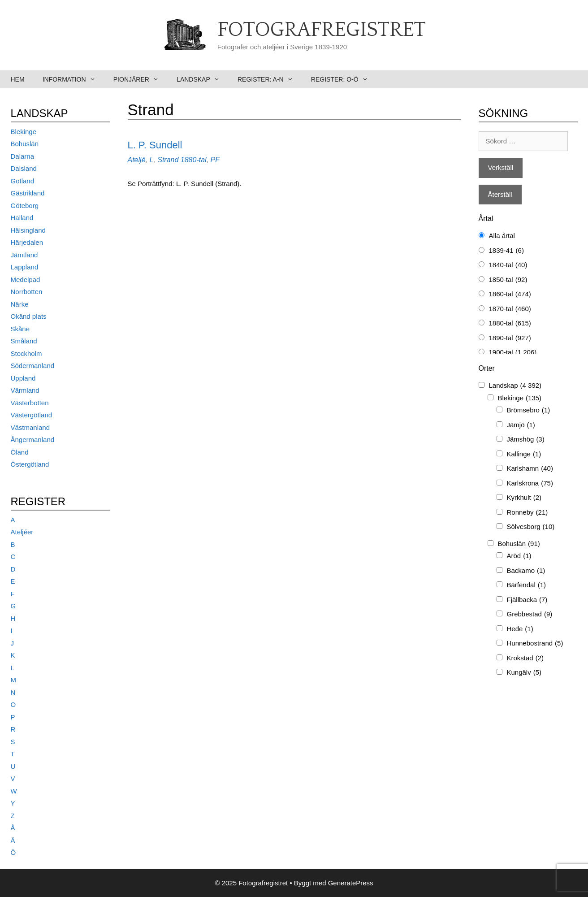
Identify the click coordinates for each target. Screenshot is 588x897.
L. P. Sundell (155, 145)
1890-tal (510, 338)
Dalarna (23, 156)
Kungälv (524, 673)
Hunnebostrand (535, 643)
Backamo (526, 571)
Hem (18, 79)
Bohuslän (25, 144)
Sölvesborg (531, 527)
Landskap (203, 79)
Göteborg (25, 206)
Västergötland (32, 415)
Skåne (20, 329)
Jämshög (526, 440)
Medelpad (26, 279)
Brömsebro (529, 410)
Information (73, 79)
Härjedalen (27, 242)
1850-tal (508, 280)
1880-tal (194, 160)
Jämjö (521, 425)
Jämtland (24, 255)
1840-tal (508, 265)
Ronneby (527, 513)
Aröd (519, 556)
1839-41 (506, 251)
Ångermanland (33, 440)
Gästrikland (28, 193)
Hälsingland (28, 230)
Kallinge (524, 454)
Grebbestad (530, 614)
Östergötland (30, 464)
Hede (520, 629)
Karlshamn (530, 469)
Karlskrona (530, 483)
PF (215, 160)
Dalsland (24, 168)
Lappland (25, 267)
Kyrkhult (524, 498)
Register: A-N (270, 79)
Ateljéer (22, 532)
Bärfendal (527, 585)
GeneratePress (351, 883)
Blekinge (24, 132)
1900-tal (513, 353)
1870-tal (510, 309)
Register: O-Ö (344, 79)
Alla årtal (502, 236)
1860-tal (510, 294)
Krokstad (525, 658)
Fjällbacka (527, 600)
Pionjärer (141, 79)
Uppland (23, 378)
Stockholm (26, 353)
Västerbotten (30, 403)
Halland (22, 218)
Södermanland (33, 366)
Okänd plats (29, 316)
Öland (20, 452)
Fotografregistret (322, 30)
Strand (168, 160)
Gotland (23, 181)
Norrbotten (27, 292)
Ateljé (137, 160)
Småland (24, 341)
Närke (20, 304)
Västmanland (30, 427)
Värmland (25, 390)
